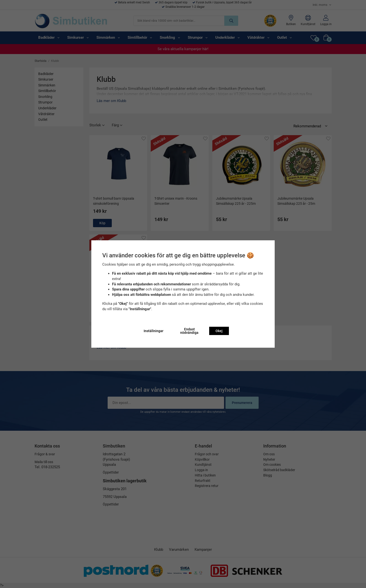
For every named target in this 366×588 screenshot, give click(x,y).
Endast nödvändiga (189, 331)
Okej (219, 331)
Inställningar (154, 331)
